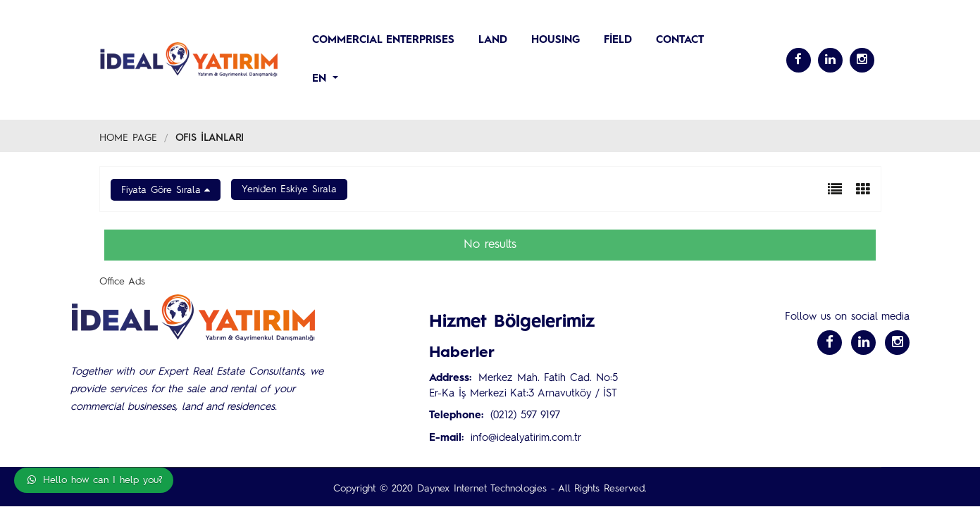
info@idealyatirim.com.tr (526, 438)
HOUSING (556, 40)
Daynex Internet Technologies (482, 489)
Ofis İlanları (210, 138)
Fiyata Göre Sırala (161, 190)
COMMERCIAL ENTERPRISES (383, 40)
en (321, 79)
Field (618, 40)
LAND (493, 40)
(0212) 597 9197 (525, 416)
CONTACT (680, 40)
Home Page (128, 138)
